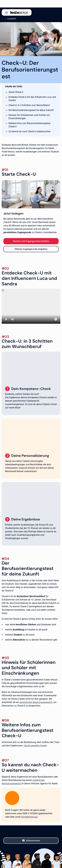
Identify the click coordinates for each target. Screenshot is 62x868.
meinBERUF (12, 19)
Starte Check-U (16, 92)
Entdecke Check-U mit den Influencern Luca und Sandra (32, 99)
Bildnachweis (33, 841)
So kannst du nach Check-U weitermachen (30, 131)
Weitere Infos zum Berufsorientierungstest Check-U (29, 125)
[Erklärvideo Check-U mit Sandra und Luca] (31, 306)
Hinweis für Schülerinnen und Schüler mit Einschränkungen (29, 117)
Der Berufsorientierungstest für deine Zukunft (31, 110)
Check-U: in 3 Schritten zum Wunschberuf (29, 105)
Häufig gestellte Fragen (35, 746)
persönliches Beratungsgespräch (36, 702)
